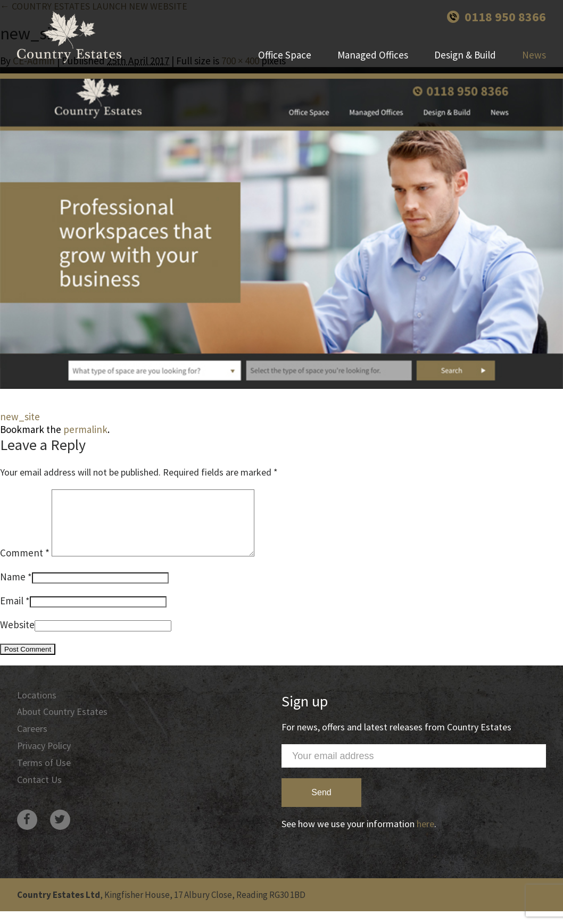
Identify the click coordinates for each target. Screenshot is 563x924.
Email (12, 613)
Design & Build (465, 56)
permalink (85, 429)
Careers (32, 742)
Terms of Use (44, 776)
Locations (37, 708)
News (534, 56)
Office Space (285, 56)
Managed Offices (373, 56)
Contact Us (39, 793)
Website (17, 637)
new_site (20, 417)
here (425, 836)
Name (13, 589)
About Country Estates (62, 725)
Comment (25, 565)
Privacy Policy (44, 759)
